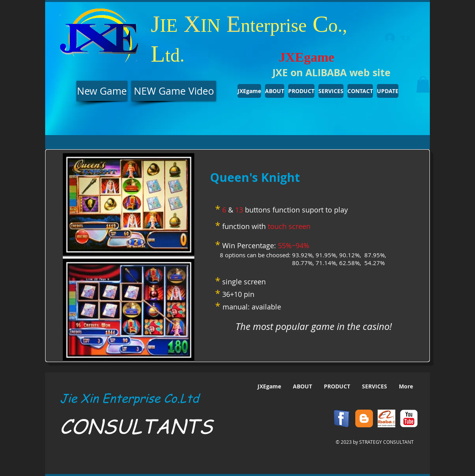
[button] (423, 84)
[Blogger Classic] (364, 418)
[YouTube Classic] (409, 418)
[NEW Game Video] (174, 91)
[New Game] (102, 91)
